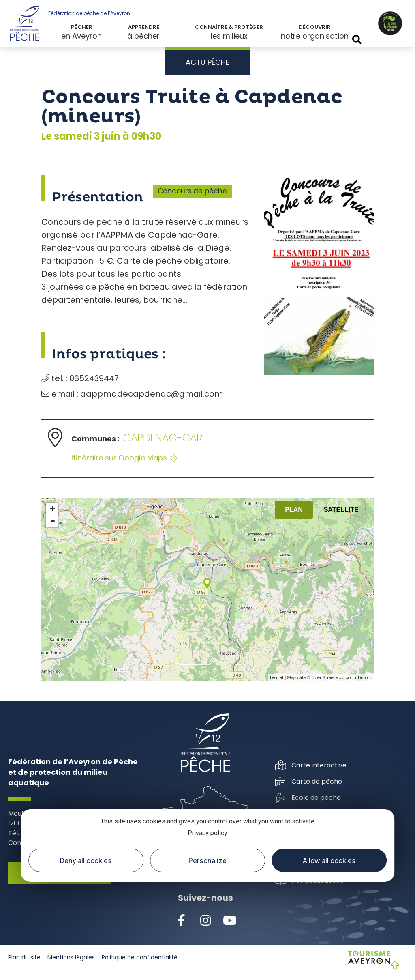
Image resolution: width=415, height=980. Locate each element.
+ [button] (52, 509)
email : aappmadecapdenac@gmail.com (132, 394)
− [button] (53, 521)
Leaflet (277, 678)
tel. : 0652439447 (80, 378)
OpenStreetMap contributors (342, 678)
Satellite (341, 510)
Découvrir (315, 27)
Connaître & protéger (229, 27)
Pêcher (82, 27)
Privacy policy (207, 833)
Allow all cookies (329, 861)
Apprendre (144, 27)
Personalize (207, 861)
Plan (294, 510)
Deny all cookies (86, 861)
